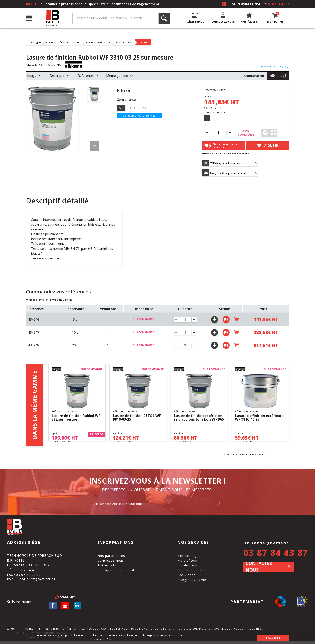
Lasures (143, 42)
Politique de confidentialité (120, 571)
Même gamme (117, 76)
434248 (34, 346)
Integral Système (192, 581)
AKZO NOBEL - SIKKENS (44, 65)
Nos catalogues (191, 557)
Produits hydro (125, 42)
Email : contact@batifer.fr (34, 581)
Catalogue (35, 42)
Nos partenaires (111, 557)
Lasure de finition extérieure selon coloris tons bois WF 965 (195, 419)
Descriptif (57, 76)
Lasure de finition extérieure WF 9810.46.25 (257, 419)
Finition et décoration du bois (63, 42)
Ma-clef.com (188, 562)
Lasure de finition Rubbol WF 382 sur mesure (74, 419)
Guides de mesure (193, 571)
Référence (85, 76)
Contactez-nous (111, 562)
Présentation (108, 567)
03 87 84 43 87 (278, 4)
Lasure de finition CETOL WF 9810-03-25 (135, 419)
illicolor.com (188, 567)
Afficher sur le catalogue (275, 67)
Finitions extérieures (98, 42)
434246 (34, 320)
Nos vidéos (187, 576)
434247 (34, 334)
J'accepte (273, 637)
